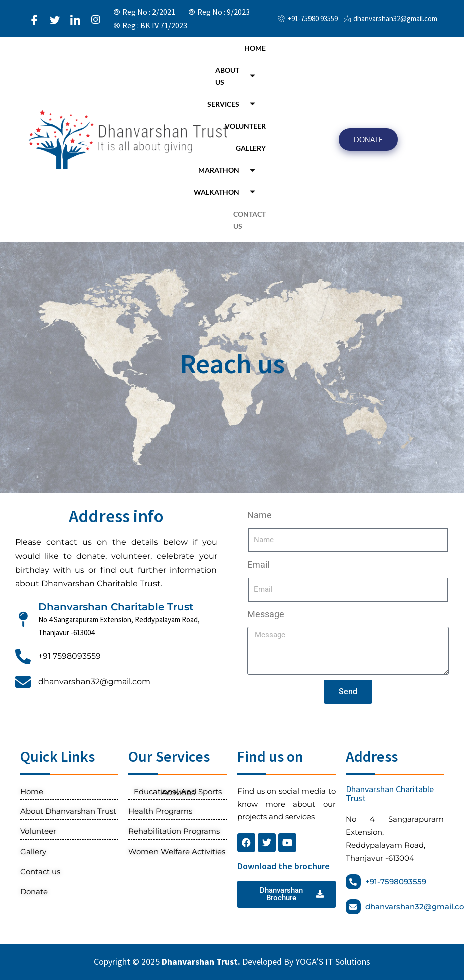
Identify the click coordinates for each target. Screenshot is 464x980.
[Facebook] (34, 19)
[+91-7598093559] (353, 882)
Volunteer (245, 126)
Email (258, 564)
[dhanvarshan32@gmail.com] (23, 682)
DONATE (368, 139)
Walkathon (228, 192)
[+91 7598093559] (23, 657)
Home (255, 48)
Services (235, 104)
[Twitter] (55, 19)
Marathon (230, 170)
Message (266, 614)
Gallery (251, 148)
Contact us (250, 220)
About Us (239, 76)
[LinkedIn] (75, 19)
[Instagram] (96, 19)
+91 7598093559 (69, 656)
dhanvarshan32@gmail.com (94, 682)
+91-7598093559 (396, 881)
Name (260, 515)
